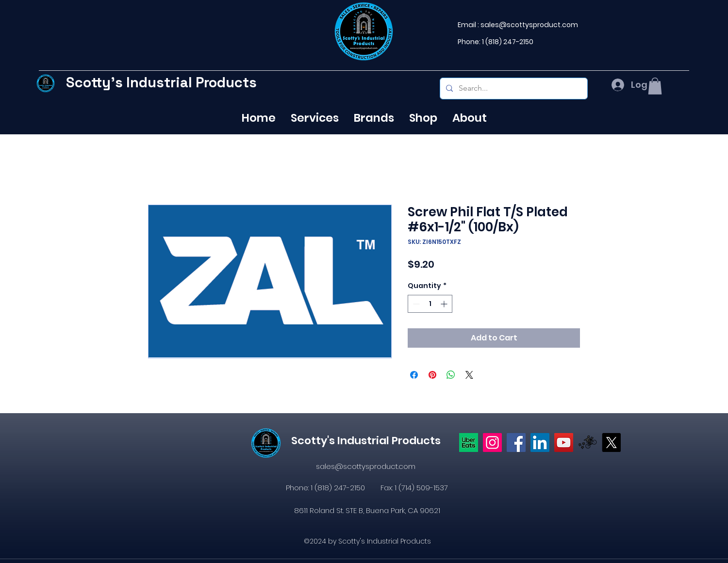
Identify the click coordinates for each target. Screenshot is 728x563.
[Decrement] (415, 304)
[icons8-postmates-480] (587, 442)
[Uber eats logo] (469, 442)
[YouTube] (564, 442)
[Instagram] (492, 442)
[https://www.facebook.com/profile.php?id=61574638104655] (516, 442)
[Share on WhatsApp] (451, 375)
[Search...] (513, 88)
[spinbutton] (430, 304)
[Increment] (445, 304)
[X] (611, 442)
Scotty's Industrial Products (161, 82)
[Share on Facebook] (414, 375)
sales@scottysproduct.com (529, 25)
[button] (655, 86)
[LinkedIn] (540, 442)
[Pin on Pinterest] (432, 375)
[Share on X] (469, 375)
